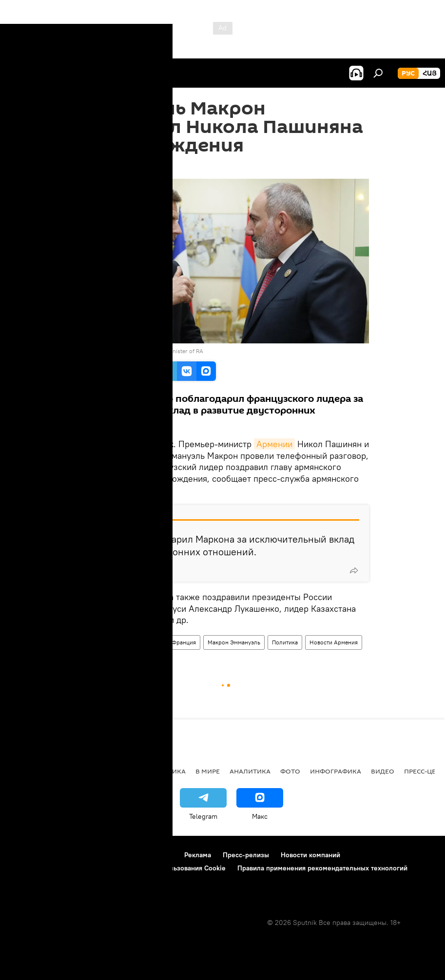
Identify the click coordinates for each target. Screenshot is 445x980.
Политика (285, 642)
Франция (184, 642)
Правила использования (93, 855)
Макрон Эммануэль (234, 642)
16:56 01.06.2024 (103, 167)
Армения (93, 642)
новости (27, 771)
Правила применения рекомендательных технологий (322, 868)
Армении (274, 444)
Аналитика (250, 771)
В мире (208, 771)
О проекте (27, 855)
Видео (383, 771)
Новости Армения (334, 642)
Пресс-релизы (246, 855)
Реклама (198, 855)
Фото (290, 771)
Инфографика (336, 771)
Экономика (116, 771)
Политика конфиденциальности (60, 868)
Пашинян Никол (138, 642)
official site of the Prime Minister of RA (153, 351)
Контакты (158, 855)
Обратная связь (35, 881)
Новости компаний (310, 855)
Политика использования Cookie (174, 868)
